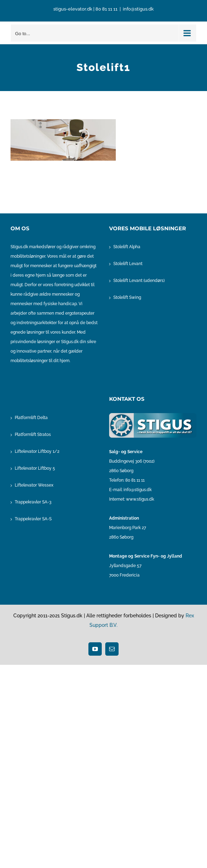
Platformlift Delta (31, 418)
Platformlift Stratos (33, 435)
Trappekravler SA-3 (33, 502)
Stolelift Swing (127, 297)
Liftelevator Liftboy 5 (35, 468)
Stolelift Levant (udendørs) (139, 281)
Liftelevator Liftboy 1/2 (37, 451)
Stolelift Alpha (127, 247)
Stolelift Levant (128, 264)
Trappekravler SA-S (33, 519)
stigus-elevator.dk (73, 9)
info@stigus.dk (138, 9)
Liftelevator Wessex (34, 485)
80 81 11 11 (106, 9)
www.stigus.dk (140, 499)
